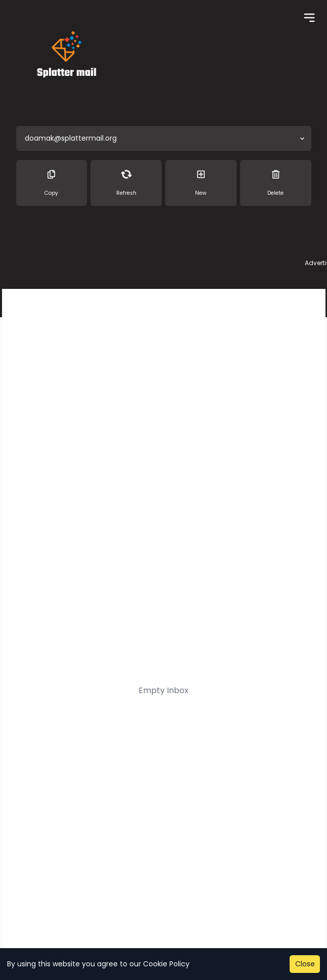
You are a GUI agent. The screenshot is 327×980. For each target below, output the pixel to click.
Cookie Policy (166, 964)
